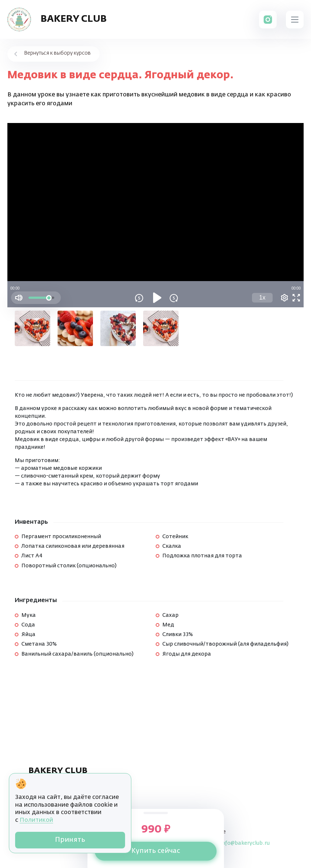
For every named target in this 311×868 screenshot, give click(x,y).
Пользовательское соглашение (62, 791)
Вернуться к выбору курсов (57, 53)
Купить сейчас (156, 851)
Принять (70, 840)
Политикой (36, 820)
